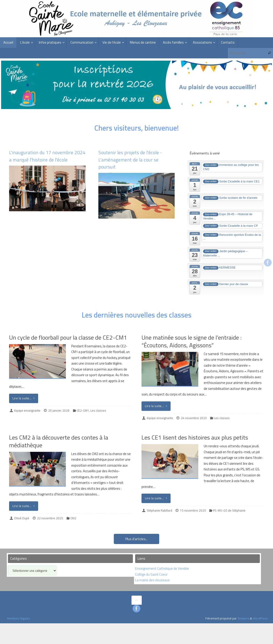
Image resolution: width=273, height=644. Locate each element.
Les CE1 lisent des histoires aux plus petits (195, 437)
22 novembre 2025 (50, 518)
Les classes (98, 410)
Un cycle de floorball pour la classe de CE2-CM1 (68, 337)
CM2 (73, 518)
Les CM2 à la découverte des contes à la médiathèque (59, 441)
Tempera (243, 618)
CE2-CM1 (83, 410)
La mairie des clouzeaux (152, 580)
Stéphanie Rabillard (159, 510)
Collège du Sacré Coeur (152, 574)
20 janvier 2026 (59, 410)
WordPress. (261, 618)
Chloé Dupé (22, 518)
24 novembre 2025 (194, 418)
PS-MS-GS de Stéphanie (229, 510)
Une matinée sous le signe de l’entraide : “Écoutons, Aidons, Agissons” (192, 341)
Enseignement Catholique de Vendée (162, 568)
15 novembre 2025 (193, 510)
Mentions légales (19, 618)
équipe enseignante (27, 410)
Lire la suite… (24, 398)
